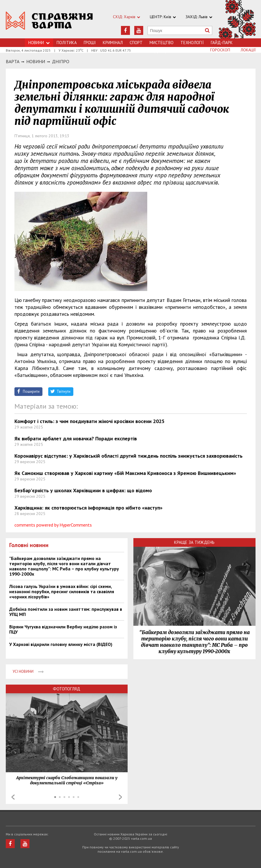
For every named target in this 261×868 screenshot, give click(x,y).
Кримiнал (113, 43)
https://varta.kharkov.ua (50, 22)
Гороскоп (220, 50)
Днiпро (61, 61)
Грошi (90, 43)
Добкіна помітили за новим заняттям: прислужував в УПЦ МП (66, 612)
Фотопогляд (67, 689)
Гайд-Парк (222, 43)
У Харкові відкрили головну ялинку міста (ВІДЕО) (61, 644)
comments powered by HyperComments (53, 525)
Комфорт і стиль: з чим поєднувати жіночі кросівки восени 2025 (90, 421)
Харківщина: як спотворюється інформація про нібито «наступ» (88, 508)
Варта (13, 61)
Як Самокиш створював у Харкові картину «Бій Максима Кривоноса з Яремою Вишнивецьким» (125, 473)
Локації (248, 50)
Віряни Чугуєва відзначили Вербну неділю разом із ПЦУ (63, 629)
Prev (13, 797)
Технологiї (192, 43)
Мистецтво (162, 43)
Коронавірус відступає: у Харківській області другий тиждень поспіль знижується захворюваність (128, 456)
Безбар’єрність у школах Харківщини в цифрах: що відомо (83, 490)
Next (120, 797)
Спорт (136, 43)
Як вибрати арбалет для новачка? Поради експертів (76, 438)
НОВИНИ (36, 61)
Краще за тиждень (194, 542)
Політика (67, 43)
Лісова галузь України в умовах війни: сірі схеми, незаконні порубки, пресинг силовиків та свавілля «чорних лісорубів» (62, 591)
